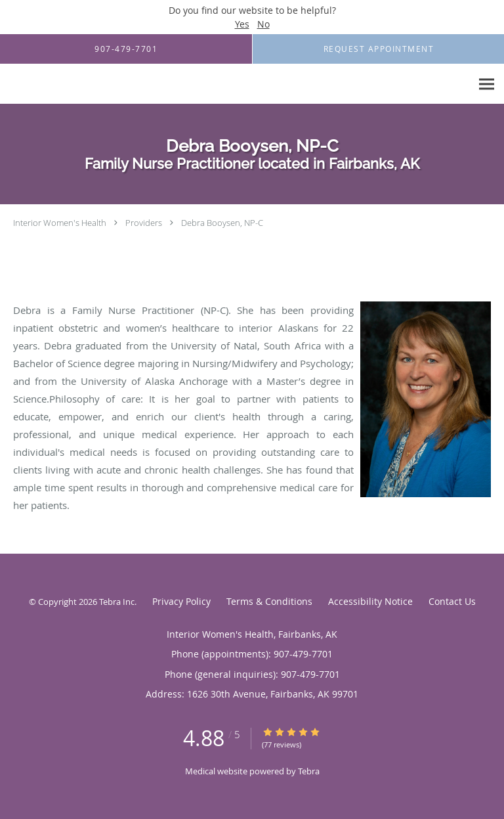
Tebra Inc (117, 602)
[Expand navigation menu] (487, 84)
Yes (242, 24)
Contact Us (452, 601)
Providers (144, 223)
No (263, 24)
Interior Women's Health (60, 223)
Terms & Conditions (269, 601)
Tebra (309, 771)
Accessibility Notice (370, 601)
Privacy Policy (181, 601)
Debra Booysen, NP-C (222, 223)
